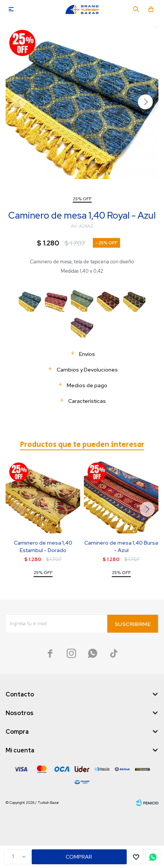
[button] (145, 102)
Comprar (79, 857)
